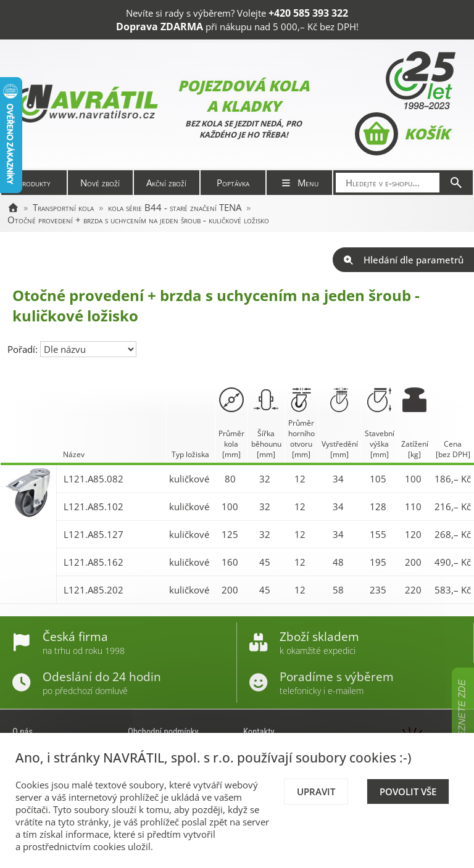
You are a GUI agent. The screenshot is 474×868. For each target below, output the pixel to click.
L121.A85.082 (94, 479)
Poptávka (233, 183)
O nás (23, 732)
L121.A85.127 (94, 534)
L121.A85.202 (94, 590)
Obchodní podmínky (163, 732)
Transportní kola (63, 207)
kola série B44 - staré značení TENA (175, 207)
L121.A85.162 (94, 562)
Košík (402, 134)
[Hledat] (456, 183)
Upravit (316, 792)
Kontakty (259, 732)
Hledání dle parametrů (403, 260)
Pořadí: (24, 349)
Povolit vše (408, 792)
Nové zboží (100, 183)
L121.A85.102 (94, 506)
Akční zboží (166, 183)
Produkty (34, 183)
